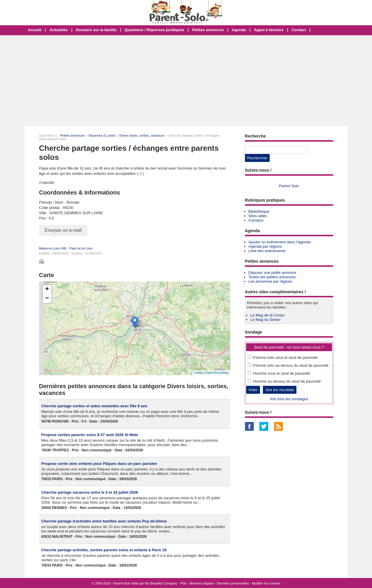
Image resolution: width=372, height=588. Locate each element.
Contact (299, 30)
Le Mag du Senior (266, 320)
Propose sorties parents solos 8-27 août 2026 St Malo (90, 435)
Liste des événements (267, 251)
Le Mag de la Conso (268, 315)
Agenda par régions (265, 246)
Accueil (35, 30)
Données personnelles (233, 583)
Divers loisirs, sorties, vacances (142, 135)
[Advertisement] (186, 81)
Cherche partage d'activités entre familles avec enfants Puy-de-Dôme (104, 521)
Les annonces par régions (271, 281)
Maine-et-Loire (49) (53, 248)
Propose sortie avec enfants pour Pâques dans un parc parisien (99, 464)
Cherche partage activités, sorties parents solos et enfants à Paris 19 (104, 550)
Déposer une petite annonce (272, 273)
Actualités (59, 30)
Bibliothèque (259, 211)
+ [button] (47, 289)
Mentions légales (202, 583)
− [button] (47, 299)
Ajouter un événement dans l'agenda (280, 242)
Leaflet (198, 373)
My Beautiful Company (161, 583)
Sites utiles (258, 216)
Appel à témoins (269, 30)
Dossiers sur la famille (96, 30)
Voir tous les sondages (289, 399)
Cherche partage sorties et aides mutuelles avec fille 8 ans (95, 406)
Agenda (239, 30)
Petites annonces (208, 30)
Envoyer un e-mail (63, 230)
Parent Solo (289, 186)
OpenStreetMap (217, 373)
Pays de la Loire (81, 248)
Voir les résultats (280, 390)
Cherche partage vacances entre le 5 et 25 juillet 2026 (90, 492)
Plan (184, 583)
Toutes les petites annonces (272, 277)
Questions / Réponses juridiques (154, 30)
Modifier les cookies (266, 583)
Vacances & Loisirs (102, 135)
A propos (256, 220)
